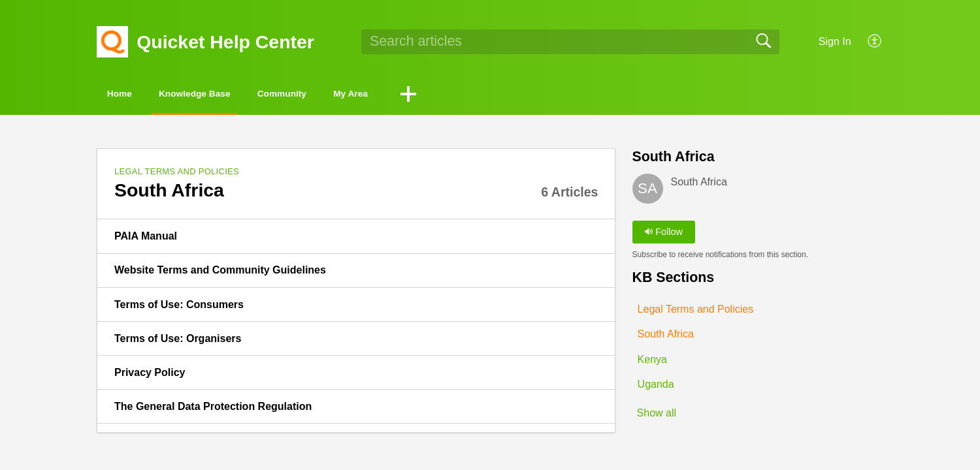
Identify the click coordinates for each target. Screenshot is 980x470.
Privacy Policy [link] (150, 375)
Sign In (835, 41)
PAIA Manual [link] (146, 239)
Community (353, 95)
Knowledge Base (237, 95)
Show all (657, 416)
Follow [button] (663, 234)
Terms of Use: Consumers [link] (179, 306)
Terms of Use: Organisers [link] (178, 340)
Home (134, 95)
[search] (570, 42)
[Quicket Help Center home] (112, 42)
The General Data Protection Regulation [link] (213, 409)
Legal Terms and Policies (177, 174)
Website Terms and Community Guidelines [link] (220, 273)
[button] (875, 42)
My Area (448, 95)
